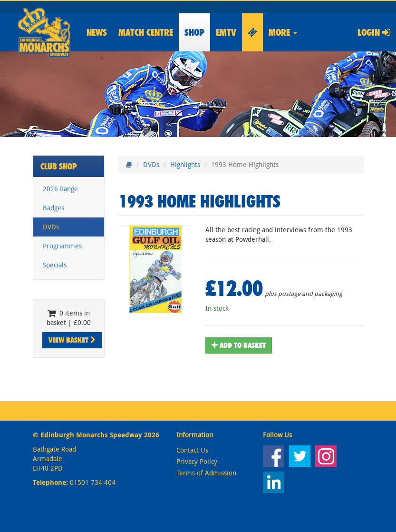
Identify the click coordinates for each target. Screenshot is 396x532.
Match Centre (146, 32)
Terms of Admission (206, 473)
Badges (53, 208)
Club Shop (59, 166)
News (97, 32)
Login (374, 32)
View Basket (72, 340)
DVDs (51, 227)
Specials (55, 265)
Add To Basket (239, 345)
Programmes (62, 246)
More (283, 32)
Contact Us (192, 450)
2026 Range (60, 189)
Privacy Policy (197, 461)
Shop (194, 32)
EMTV (226, 32)
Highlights (185, 164)
